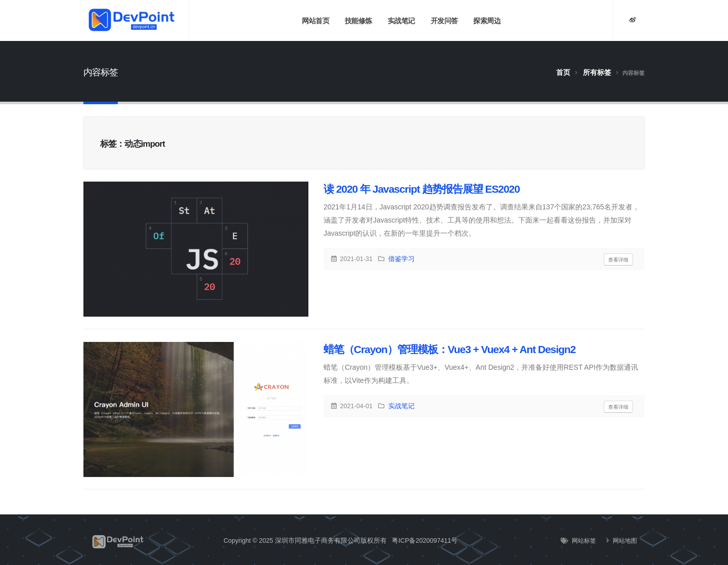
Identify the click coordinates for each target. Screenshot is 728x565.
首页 (563, 72)
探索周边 (487, 21)
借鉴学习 (401, 259)
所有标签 (597, 72)
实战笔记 (401, 21)
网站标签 (583, 541)
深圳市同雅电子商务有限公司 (318, 541)
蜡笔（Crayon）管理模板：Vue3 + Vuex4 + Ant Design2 (449, 349)
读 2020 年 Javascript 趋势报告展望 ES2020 (422, 189)
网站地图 (624, 541)
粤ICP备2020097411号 (425, 541)
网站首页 (315, 21)
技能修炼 (358, 21)
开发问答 (444, 21)
